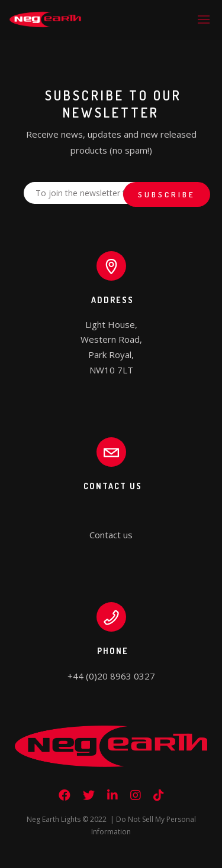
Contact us (111, 535)
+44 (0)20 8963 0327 (111, 676)
